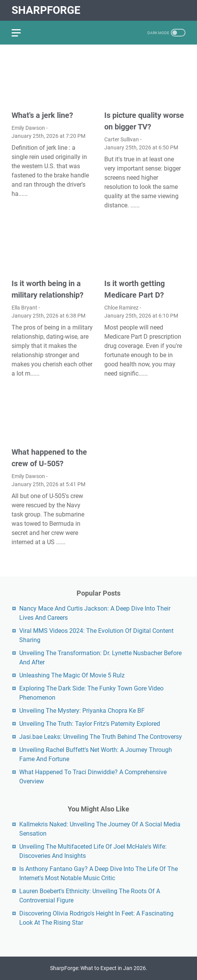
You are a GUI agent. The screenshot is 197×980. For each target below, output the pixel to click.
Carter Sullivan (122, 139)
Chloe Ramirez (121, 308)
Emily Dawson (28, 128)
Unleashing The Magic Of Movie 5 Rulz (72, 675)
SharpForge (46, 10)
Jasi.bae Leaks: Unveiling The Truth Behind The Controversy (101, 737)
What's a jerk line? (42, 115)
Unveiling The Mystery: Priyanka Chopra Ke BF (82, 711)
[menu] (21, 33)
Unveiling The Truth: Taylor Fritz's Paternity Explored (90, 724)
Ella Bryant (24, 308)
